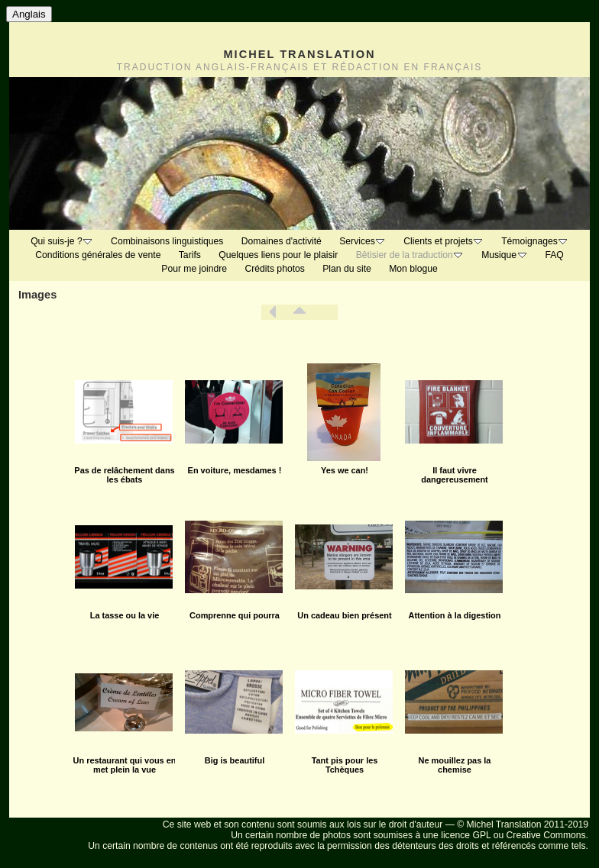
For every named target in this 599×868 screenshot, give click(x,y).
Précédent (273, 312)
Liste (299, 312)
